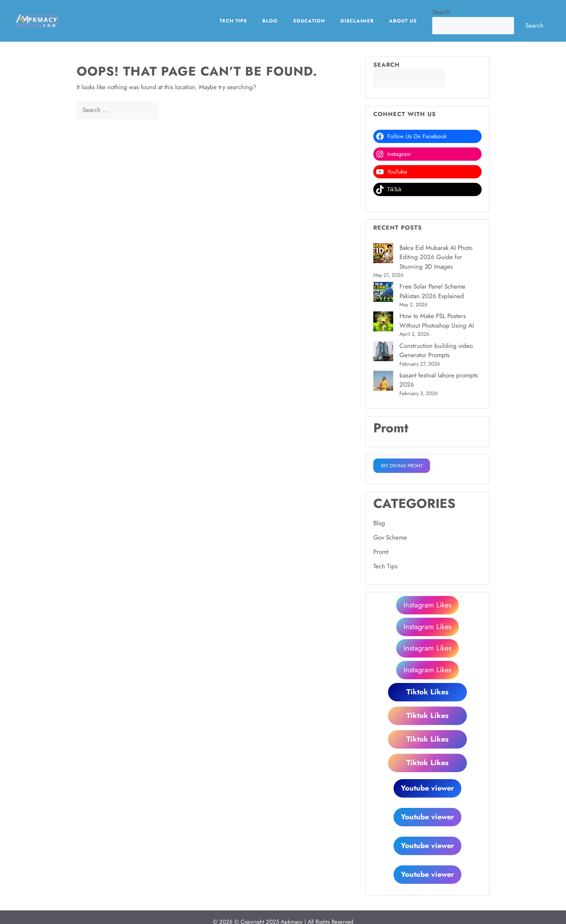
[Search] (171, 110)
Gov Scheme (390, 537)
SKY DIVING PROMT (402, 466)
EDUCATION (309, 21)
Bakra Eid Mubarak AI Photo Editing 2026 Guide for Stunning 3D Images (436, 257)
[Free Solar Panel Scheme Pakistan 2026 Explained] (383, 293)
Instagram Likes (427, 605)
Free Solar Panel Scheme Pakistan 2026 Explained (432, 291)
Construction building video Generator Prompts (436, 351)
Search (441, 12)
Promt (381, 552)
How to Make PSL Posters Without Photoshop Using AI (437, 321)
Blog (270, 21)
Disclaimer (357, 21)
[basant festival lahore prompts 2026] (383, 382)
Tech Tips (233, 21)
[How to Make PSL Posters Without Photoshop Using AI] (383, 323)
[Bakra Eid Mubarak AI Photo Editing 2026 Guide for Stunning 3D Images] (383, 255)
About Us (403, 21)
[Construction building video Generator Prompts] (383, 353)
